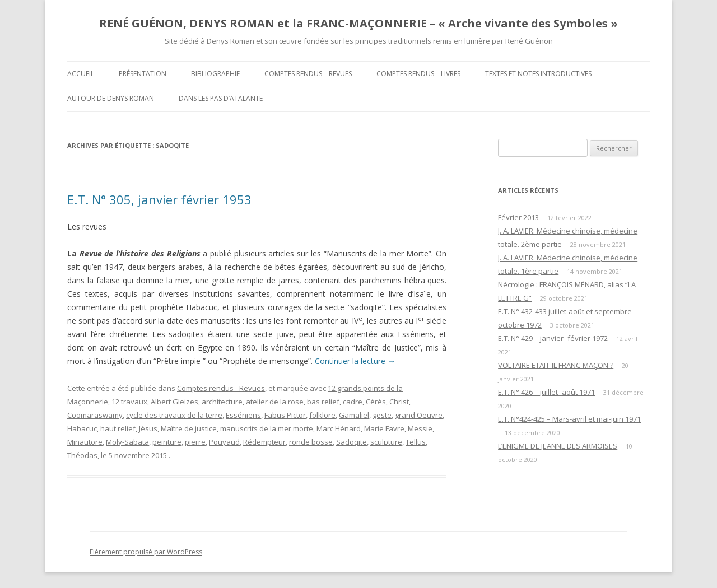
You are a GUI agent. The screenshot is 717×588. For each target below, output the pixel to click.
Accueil (81, 74)
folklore (322, 415)
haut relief (118, 428)
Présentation (143, 74)
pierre (195, 442)
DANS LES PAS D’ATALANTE (221, 98)
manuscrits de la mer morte (267, 428)
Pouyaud (224, 442)
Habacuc (82, 428)
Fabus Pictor (285, 415)
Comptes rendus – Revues (308, 74)
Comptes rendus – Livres (418, 74)
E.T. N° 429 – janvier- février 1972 (553, 338)
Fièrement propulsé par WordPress (146, 552)
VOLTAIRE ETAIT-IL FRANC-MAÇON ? (556, 365)
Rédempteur (264, 442)
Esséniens (243, 415)
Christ (399, 402)
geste (382, 415)
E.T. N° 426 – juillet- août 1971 (546, 392)
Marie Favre (384, 428)
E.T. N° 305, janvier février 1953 (159, 199)
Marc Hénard (339, 428)
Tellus (416, 442)
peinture (167, 442)
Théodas (82, 455)
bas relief (323, 402)
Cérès (376, 402)
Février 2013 (518, 217)
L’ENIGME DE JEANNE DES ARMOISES (558, 446)
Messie (420, 428)
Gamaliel (354, 415)
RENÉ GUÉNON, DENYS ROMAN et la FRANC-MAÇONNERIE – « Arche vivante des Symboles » (358, 23)
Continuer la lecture (355, 361)
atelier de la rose (275, 402)
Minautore (85, 442)
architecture (222, 402)
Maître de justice (189, 428)
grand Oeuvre (419, 415)
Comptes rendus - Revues (221, 388)
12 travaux (129, 402)
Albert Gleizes (174, 402)
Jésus (148, 428)
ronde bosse (311, 442)
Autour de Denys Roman (111, 98)
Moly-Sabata (127, 442)
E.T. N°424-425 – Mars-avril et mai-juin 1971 (569, 419)
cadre (353, 402)
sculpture (386, 442)
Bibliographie (215, 74)
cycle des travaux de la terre (174, 415)
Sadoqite (351, 442)
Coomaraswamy (95, 415)
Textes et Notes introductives (538, 74)
